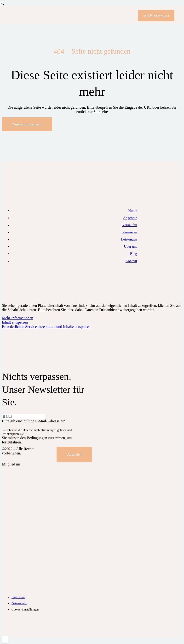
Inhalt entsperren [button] (15, 322)
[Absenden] (74, 454)
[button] (5, 639)
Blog (134, 254)
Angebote (130, 218)
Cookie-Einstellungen (25, 609)
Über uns (130, 246)
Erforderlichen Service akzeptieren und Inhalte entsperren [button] (46, 327)
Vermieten (130, 232)
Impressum (18, 597)
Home (133, 211)
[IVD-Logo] (62, 589)
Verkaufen (130, 225)
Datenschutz (19, 603)
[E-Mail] (23, 417)
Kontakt (131, 261)
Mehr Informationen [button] (17, 318)
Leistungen (129, 239)
